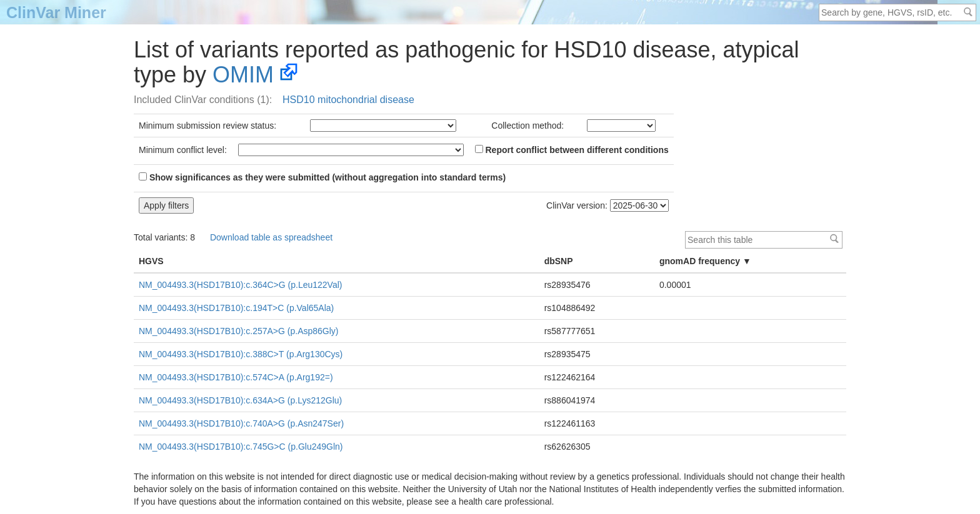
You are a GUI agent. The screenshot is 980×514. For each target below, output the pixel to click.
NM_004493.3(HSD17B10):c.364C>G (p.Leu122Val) (240, 285)
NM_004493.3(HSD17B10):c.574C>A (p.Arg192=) (236, 377)
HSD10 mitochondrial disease (348, 100)
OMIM (243, 75)
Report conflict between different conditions (572, 150)
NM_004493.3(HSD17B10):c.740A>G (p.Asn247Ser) (241, 423)
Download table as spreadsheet (271, 237)
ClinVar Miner (56, 12)
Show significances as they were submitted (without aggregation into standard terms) (322, 177)
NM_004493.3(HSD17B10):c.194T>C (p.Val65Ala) (236, 308)
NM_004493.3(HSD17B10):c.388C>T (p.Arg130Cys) (241, 354)
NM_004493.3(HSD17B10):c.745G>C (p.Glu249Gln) (241, 447)
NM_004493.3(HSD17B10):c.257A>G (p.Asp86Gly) (238, 331)
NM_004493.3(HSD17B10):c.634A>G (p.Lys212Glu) (240, 400)
